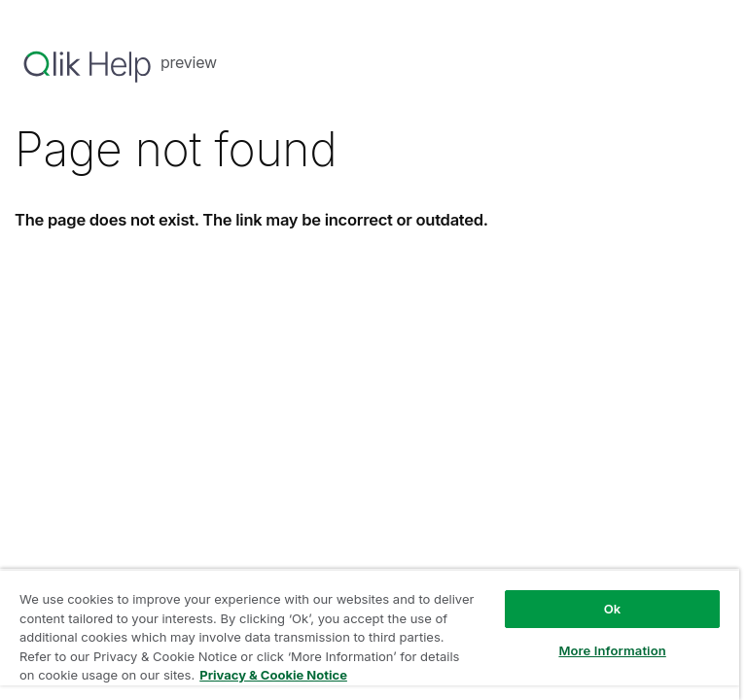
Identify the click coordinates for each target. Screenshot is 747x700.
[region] (370, 634)
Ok (613, 609)
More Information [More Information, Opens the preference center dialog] (612, 650)
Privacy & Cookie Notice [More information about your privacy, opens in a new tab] (273, 675)
